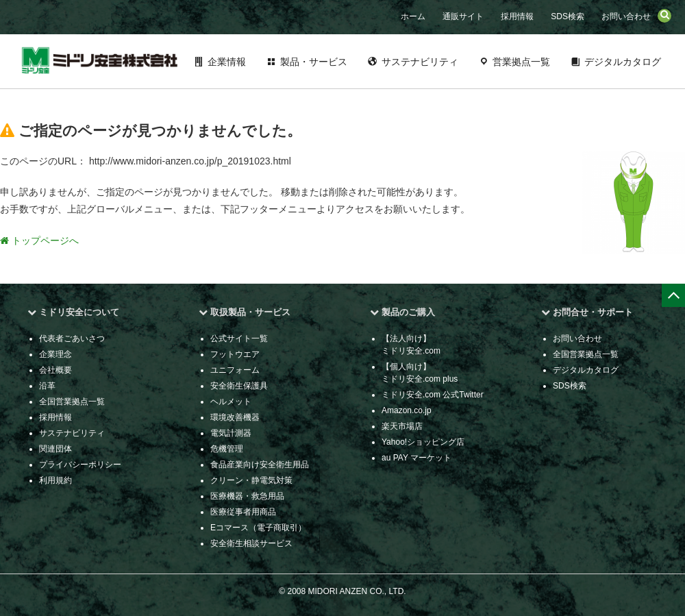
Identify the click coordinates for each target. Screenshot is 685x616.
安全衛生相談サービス (251, 543)
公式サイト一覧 (239, 338)
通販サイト (463, 16)
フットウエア (235, 354)
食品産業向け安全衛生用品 (260, 465)
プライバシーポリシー (80, 465)
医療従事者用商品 (243, 512)
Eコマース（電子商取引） (258, 528)
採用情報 (517, 16)
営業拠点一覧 (521, 62)
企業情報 (227, 62)
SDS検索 (568, 16)
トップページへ (39, 241)
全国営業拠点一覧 (72, 402)
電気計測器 (231, 433)
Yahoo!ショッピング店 (423, 442)
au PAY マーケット (416, 458)
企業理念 (55, 354)
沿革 (47, 386)
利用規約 (55, 480)
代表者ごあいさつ (72, 338)
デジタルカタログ (623, 62)
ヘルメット (231, 402)
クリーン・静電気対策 (251, 480)
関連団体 (55, 449)
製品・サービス (314, 62)
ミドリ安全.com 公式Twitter (433, 395)
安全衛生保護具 (239, 386)
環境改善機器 (235, 417)
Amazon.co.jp (407, 410)
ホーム (413, 16)
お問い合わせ (626, 16)
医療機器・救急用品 (247, 496)
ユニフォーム (235, 370)
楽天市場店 (402, 426)
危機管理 (227, 449)
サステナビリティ (420, 62)
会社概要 (55, 370)
